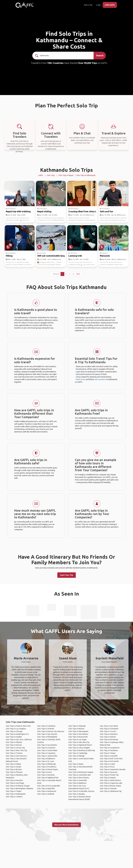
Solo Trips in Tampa (14, 791)
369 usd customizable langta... (53, 256)
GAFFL (41, 175)
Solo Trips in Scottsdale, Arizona (81, 791)
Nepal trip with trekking (18, 211)
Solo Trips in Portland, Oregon (18, 786)
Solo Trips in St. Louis (46, 761)
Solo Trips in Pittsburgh (46, 764)
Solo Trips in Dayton (108, 778)
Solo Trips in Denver (14, 745)
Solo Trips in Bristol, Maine (110, 786)
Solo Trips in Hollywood (47, 791)
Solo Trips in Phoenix (14, 772)
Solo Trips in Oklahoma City (111, 791)
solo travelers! (100, 379)
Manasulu (105, 256)
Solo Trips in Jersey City (15, 748)
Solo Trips (51, 175)
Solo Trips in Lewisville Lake (80, 775)
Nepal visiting (44, 211)
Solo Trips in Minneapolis (78, 731)
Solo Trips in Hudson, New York (18, 726)
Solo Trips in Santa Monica (110, 780)
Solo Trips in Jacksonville (47, 756)
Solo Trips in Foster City (109, 775)
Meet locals (81, 379)
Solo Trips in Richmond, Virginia (81, 772)
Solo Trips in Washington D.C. (18, 734)
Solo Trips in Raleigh (77, 756)
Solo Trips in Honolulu (46, 775)
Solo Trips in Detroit (108, 737)
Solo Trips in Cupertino (46, 753)
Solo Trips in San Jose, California (19, 740)
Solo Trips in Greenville (78, 780)
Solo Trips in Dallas (13, 764)
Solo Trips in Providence (47, 767)
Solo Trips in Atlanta (14, 742)
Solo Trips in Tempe (108, 753)
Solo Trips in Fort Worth (109, 761)
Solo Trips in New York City (16, 750)
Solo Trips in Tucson (108, 731)
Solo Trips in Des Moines (78, 734)
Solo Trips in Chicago (14, 731)
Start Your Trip (67, 575)
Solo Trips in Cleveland (109, 729)
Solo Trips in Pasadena (109, 750)
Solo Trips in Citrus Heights (79, 748)
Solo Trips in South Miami (47, 750)
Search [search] (100, 55)
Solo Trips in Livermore (46, 748)
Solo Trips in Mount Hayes (48, 769)
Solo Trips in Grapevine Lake (111, 783)
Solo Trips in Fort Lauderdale (49, 786)
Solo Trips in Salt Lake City (79, 742)
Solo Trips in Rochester (109, 740)
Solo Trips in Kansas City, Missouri (51, 731)
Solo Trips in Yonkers (14, 797)
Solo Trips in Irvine (44, 772)
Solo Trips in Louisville (109, 756)
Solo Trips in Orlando (46, 729)
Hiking (9, 256)
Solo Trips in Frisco (107, 767)
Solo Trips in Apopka (77, 794)
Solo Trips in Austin (13, 767)
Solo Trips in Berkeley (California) (82, 750)
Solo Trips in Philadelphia (47, 737)
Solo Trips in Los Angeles (16, 729)
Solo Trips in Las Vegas (78, 740)
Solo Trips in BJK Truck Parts (111, 759)
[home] (25, 5)
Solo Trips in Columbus (46, 726)
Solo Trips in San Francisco (16, 756)
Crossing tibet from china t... (83, 211)
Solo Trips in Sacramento (47, 745)
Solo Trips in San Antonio (47, 734)
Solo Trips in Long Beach (110, 748)
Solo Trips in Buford (76, 729)
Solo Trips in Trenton (14, 753)
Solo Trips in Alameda (77, 726)
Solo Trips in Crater (107, 764)
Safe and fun (106, 211)
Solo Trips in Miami (76, 764)
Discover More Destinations (66, 825)
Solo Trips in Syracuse (109, 772)
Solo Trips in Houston (14, 780)
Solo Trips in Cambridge (78, 753)
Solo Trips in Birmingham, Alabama (19, 788)
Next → (79, 274)
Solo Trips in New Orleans (79, 778)
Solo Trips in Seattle (14, 737)
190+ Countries (55, 63)
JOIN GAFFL (110, 5)
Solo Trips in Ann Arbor (109, 726)
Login (98, 5)
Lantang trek (75, 256)
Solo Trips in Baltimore (46, 759)
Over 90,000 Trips (88, 63)
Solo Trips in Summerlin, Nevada (113, 769)
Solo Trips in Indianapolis (16, 794)
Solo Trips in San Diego (15, 783)
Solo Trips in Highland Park (48, 778)
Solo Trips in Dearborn (109, 734)
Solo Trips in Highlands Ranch (80, 745)
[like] (31, 185)
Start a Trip (88, 5)
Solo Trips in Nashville (46, 788)
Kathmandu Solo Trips (66, 170)
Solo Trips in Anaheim (46, 794)
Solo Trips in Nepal (66, 175)
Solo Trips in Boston (14, 769)
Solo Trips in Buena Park (78, 737)
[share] (31, 190)
